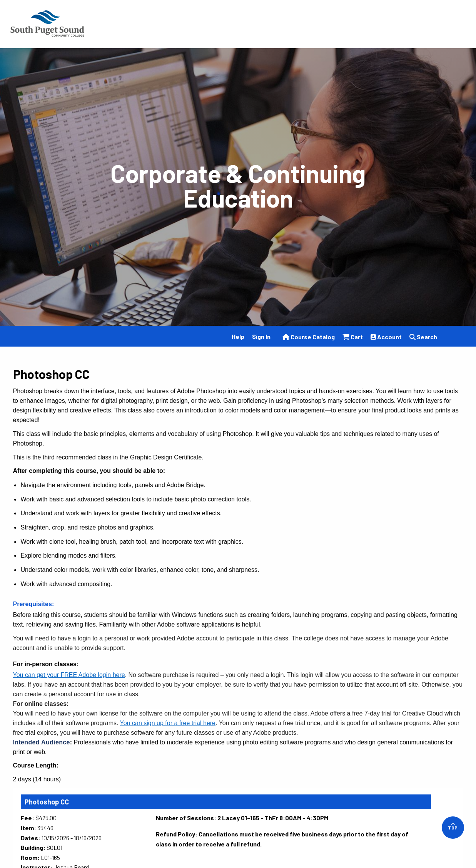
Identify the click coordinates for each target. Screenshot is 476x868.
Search (423, 337)
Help (238, 336)
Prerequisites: (34, 604)
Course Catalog (309, 337)
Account (386, 337)
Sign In (261, 336)
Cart (353, 337)
